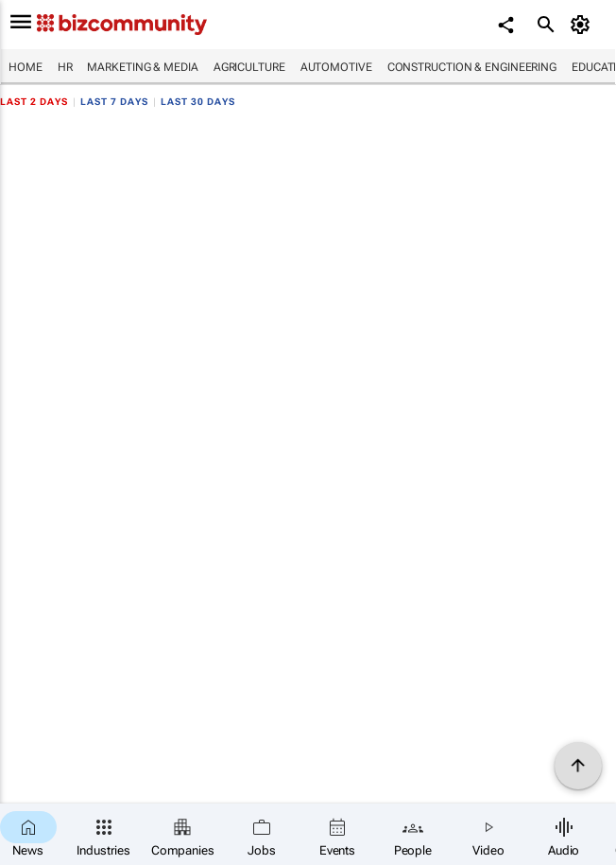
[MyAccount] (583, 25)
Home (26, 67)
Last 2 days (34, 102)
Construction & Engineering (472, 67)
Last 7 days (114, 102)
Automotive (336, 67)
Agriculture (249, 67)
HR (65, 67)
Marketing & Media (142, 67)
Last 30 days (198, 102)
